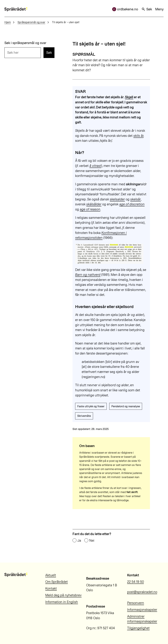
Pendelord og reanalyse (126, 406)
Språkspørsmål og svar (31, 22)
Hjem (8, 22)
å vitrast (95, 166)
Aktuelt (51, 575)
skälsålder (94, 204)
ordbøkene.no (125, 9)
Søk (147, 9)
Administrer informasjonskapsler (142, 619)
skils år (138, 136)
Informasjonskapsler (142, 610)
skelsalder (117, 199)
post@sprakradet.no (142, 592)
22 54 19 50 (136, 582)
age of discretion (132, 204)
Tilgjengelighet (138, 628)
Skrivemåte (84, 416)
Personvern (136, 603)
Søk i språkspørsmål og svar (25, 43)
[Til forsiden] (16, 9)
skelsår (136, 199)
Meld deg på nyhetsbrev (63, 595)
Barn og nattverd (88, 275)
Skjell (129, 97)
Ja (79, 540)
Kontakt (51, 588)
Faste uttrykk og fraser (91, 406)
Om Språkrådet (57, 582)
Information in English (62, 602)
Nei (92, 540)
